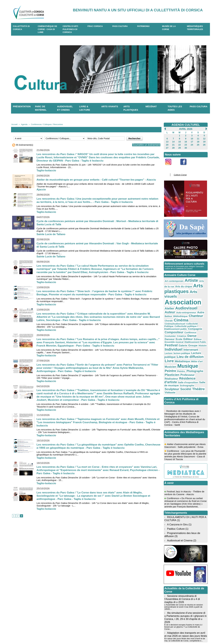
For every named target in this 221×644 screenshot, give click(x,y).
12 (204, 138)
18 (198, 141)
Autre (180, 301)
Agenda (23, 124)
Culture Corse (179, 173)
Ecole (168, 319)
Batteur (188, 302)
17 (192, 141)
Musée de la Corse (169, 28)
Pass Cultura (120, 26)
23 (186, 144)
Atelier (201, 294)
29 (179, 146)
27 (167, 146)
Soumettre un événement (145, 145)
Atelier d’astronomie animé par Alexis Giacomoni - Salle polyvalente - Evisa (185, 415)
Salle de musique (186, 353)
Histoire (177, 326)
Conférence (200, 313)
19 (204, 141)
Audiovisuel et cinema (65, 108)
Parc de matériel (41, 108)
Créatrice (179, 316)
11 (198, 138)
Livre (182, 335)
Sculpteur (184, 356)
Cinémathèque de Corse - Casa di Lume (47, 29)
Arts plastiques (131, 108)
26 (204, 144)
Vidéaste (181, 359)
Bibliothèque (198, 302)
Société (196, 356)
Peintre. (179, 344)
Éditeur (184, 319)
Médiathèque (193, 335)
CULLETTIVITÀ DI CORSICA (21, 28)
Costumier (169, 316)
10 (192, 138)
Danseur (198, 316)
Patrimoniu (143, 26)
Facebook (185, 165)
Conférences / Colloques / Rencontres (44, 124)
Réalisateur (197, 347)
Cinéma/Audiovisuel (174, 308)
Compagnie (171, 313)
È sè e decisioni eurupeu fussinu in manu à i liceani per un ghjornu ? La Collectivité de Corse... (185, 585)
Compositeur (186, 312)
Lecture (182, 329)
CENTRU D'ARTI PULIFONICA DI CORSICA (70, 29)
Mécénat (151, 106)
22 (179, 144)
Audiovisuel (174, 298)
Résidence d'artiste (177, 350)
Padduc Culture (175, 494)
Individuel (189, 325)
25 (198, 144)
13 (167, 141)
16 (186, 141)
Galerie (200, 322)
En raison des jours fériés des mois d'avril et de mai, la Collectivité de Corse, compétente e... (184, 597)
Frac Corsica (95, 26)
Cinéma (192, 305)
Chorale (181, 305)
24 (192, 144)
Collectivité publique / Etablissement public (185, 310)
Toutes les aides (175, 108)
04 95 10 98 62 (50, 634)
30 (186, 146)
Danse (188, 316)
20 (167, 144)
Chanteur (171, 305)
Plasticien (171, 347)
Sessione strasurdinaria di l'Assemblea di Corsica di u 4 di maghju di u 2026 (181, 563)
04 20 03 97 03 (74, 634)
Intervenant (171, 328)
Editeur (175, 318)
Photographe (191, 344)
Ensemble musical (196, 319)
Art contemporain (173, 278)
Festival (190, 321)
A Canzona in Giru (177, 490)
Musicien (174, 340)
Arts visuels (195, 287)
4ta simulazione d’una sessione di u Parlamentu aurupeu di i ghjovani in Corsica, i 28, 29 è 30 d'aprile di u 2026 (186, 579)
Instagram (170, 165)
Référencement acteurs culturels (184, 262)
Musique (189, 339)
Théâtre (170, 359)
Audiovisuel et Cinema (180, 505)
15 (179, 141)
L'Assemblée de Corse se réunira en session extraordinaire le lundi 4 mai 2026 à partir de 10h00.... (183, 571)
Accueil (14, 124)
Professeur (184, 347)
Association (180, 293)
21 (173, 144)
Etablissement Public (174, 322)
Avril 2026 (186, 129)
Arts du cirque (176, 283)
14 (173, 141)
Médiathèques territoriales (195, 28)
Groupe (169, 325)
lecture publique (193, 329)
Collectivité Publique (192, 308)
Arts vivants (110, 106)
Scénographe (171, 356)
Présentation (22, 106)
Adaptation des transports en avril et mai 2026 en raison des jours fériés (185, 592)
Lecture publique (174, 331)
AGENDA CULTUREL (186, 125)
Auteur (189, 298)
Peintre (170, 343)
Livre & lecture (85, 108)
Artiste (188, 278)
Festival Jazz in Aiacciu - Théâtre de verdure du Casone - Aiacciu (185, 460)
